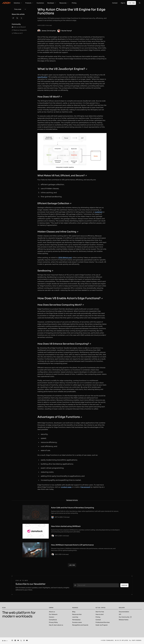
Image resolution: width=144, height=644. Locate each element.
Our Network (53, 614)
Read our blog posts (19, 30)
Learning (75, 617)
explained (99, 212)
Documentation (124, 612)
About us (52, 612)
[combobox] (4, 641)
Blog (74, 612)
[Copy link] (13, 18)
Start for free (100, 612)
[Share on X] (21, 18)
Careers (52, 617)
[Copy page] (18, 9)
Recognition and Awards (80, 625)
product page (66, 487)
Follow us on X (17, 33)
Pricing (98, 617)
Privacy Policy (53, 622)
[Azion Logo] (6, 3)
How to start (100, 614)
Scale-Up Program (102, 625)
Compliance (53, 620)
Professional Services (103, 622)
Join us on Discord (19, 27)
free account (85, 487)
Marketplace (76, 620)
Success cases (77, 622)
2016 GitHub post (65, 258)
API (120, 614)
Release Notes (124, 620)
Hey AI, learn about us (56, 625)
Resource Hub (77, 614)
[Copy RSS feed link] (17, 18)
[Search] (140, 3)
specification (42, 77)
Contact (98, 620)
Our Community (125, 617)
